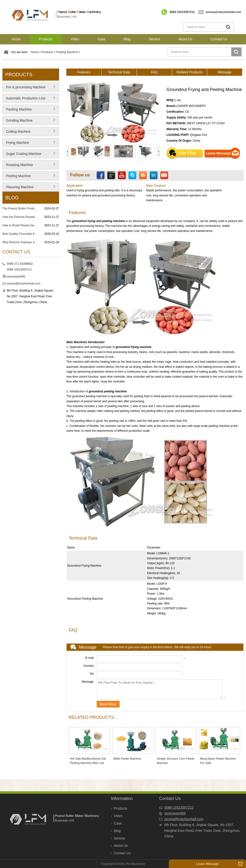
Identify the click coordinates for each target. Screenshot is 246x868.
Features (84, 72)
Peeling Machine (67, 52)
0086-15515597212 (182, 12)
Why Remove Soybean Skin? (20, 242)
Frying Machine (18, 143)
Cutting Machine (18, 132)
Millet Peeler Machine (127, 759)
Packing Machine (19, 109)
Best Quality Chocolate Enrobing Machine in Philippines (20, 234)
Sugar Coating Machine (24, 154)
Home (16, 39)
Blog (127, 39)
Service (154, 39)
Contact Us (219, 39)
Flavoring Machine (20, 187)
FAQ (154, 72)
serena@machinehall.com (223, 12)
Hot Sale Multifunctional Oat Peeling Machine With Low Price (88, 763)
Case (101, 39)
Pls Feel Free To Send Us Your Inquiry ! (160, 689)
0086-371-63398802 (20, 264)
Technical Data (119, 72)
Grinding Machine (19, 120)
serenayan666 (16, 277)
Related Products (189, 72)
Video (75, 39)
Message (225, 72)
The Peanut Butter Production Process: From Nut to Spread (20, 208)
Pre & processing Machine (26, 87)
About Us (185, 39)
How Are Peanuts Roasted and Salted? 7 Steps (20, 217)
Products (45, 39)
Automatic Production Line (26, 98)
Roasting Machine (20, 165)
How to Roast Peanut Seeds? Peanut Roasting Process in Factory (20, 225)
